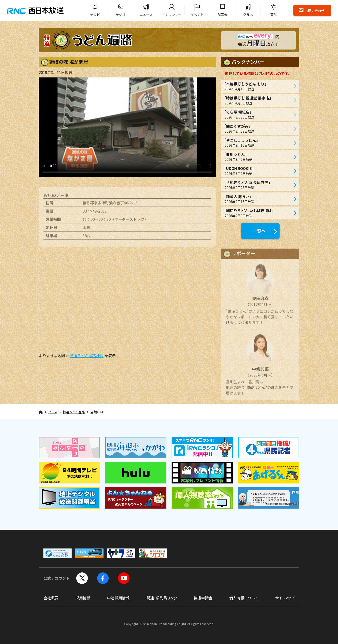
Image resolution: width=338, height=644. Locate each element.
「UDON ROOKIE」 (258, 171)
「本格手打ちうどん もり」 (258, 86)
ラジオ (121, 15)
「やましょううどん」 (258, 143)
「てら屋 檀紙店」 (258, 114)
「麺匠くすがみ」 (258, 128)
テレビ (95, 15)
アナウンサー (172, 15)
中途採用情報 (118, 598)
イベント (197, 15)
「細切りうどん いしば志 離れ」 (258, 213)
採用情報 (83, 598)
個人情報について (244, 598)
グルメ (248, 15)
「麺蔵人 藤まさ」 (258, 199)
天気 (274, 15)
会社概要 (51, 598)
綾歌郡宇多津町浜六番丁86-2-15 (110, 206)
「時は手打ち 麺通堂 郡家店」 (258, 100)
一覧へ (259, 231)
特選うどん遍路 (74, 412)
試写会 (223, 15)
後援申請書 (203, 598)
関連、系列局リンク (162, 598)
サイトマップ (285, 598)
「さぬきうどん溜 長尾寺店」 (258, 185)
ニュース (146, 15)
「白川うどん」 (258, 157)
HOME (41, 412)
